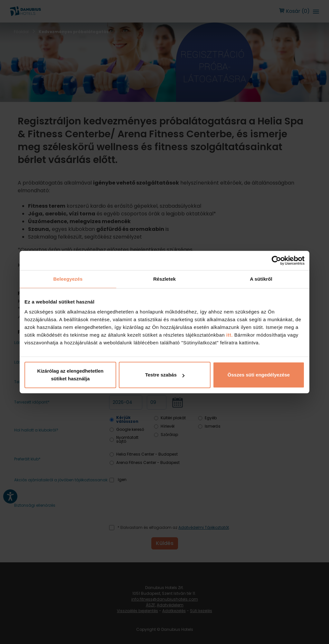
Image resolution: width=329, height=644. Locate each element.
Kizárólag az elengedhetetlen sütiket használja (70, 375)
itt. (229, 335)
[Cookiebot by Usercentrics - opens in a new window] (276, 260)
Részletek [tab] (164, 279)
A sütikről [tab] (261, 279)
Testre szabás (165, 375)
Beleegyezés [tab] (68, 279)
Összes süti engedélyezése (259, 375)
